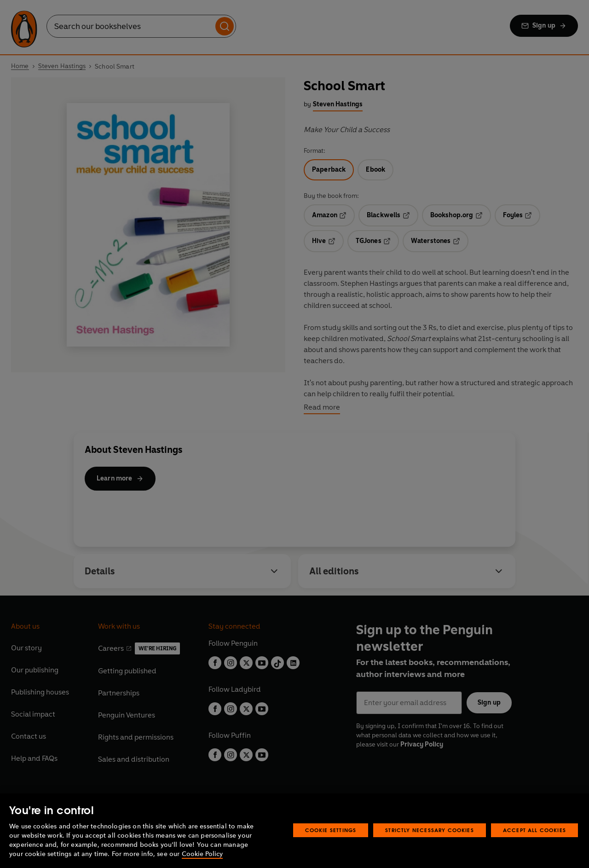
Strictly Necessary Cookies (430, 830)
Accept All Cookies (534, 830)
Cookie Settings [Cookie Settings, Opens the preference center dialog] (331, 830)
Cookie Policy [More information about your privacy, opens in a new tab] (202, 854)
